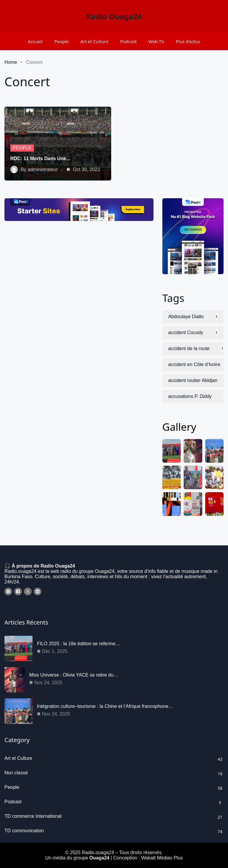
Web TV (156, 41)
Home (11, 62)
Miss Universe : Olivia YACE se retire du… (74, 675)
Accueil (35, 41)
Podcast (128, 41)
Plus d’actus (188, 41)
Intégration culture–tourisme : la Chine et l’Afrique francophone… (105, 706)
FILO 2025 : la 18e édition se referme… (79, 644)
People (62, 41)
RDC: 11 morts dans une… (41, 159)
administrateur (43, 169)
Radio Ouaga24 (114, 16)
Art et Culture (94, 41)
